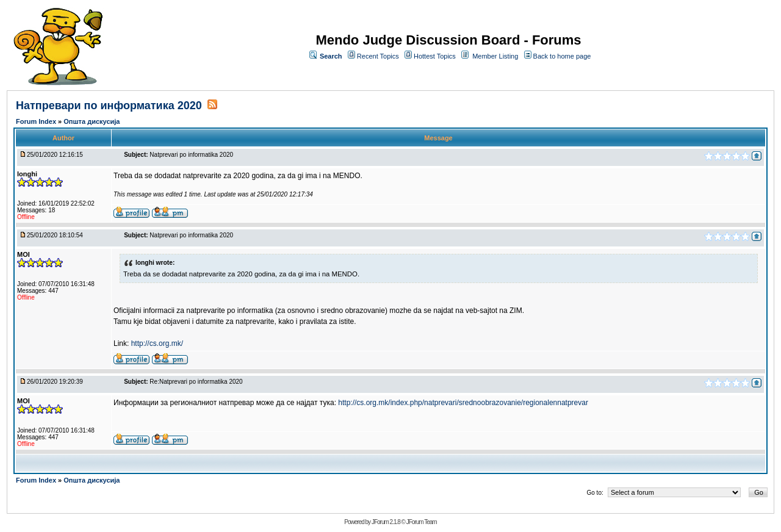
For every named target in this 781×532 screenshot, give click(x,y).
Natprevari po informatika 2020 (191, 155)
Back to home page (562, 56)
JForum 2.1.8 (386, 522)
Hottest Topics (435, 56)
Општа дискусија (92, 121)
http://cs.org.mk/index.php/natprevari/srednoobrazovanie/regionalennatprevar (463, 403)
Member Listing (495, 56)
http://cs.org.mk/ (157, 343)
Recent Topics (378, 56)
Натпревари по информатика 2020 (109, 106)
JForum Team (422, 522)
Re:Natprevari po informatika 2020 (196, 382)
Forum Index (37, 121)
